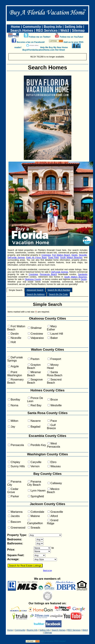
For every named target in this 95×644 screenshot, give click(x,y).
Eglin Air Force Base (36, 258)
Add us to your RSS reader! (53, 641)
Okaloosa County (33, 279)
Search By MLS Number (59, 290)
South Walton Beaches (71, 258)
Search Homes (22, 30)
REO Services (47, 30)
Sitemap (78, 30)
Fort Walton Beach (61, 255)
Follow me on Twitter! (40, 37)
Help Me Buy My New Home (54, 47)
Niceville (83, 255)
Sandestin (83, 274)
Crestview (46, 255)
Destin (75, 255)
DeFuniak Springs (16, 258)
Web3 (65, 30)
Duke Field (53, 258)
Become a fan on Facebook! (31, 42)
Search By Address (36, 294)
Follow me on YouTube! (71, 37)
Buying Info (53, 26)
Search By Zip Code (58, 294)
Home (16, 26)
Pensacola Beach (48, 274)
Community (32, 26)
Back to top (47, 570)
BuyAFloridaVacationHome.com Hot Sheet (44, 50)
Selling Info (73, 26)
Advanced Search (35, 290)
